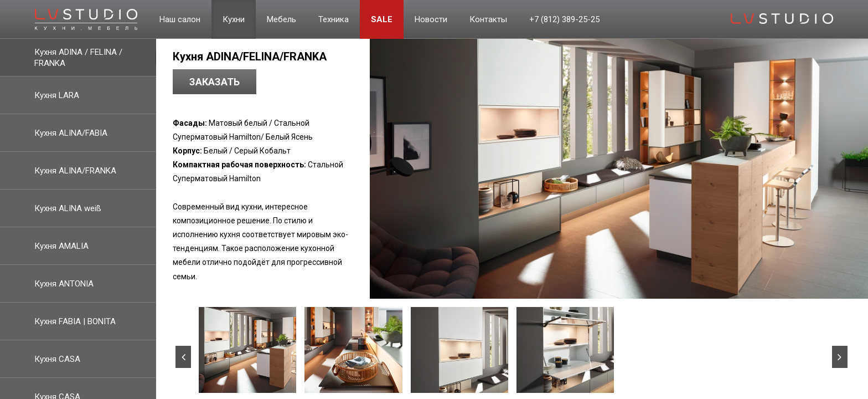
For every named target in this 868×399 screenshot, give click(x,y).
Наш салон (180, 19)
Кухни (234, 19)
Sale (382, 19)
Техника (334, 19)
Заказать (215, 82)
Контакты (488, 19)
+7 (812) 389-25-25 (564, 19)
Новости (431, 19)
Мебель (281, 19)
